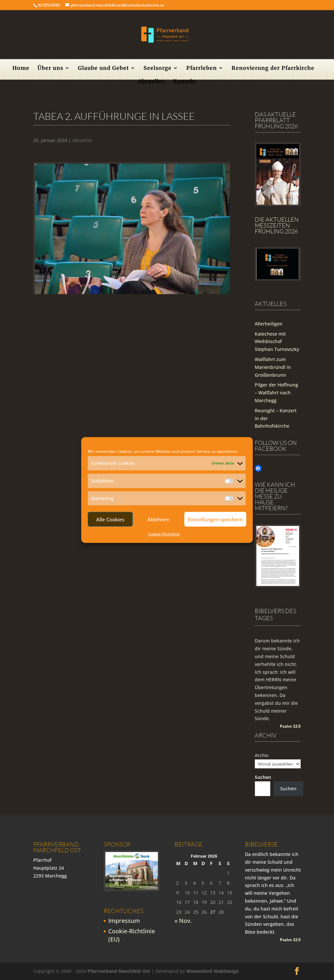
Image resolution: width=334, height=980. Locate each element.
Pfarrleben (202, 68)
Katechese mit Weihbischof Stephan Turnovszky (277, 342)
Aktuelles (151, 82)
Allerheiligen (269, 324)
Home (21, 68)
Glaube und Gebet (103, 68)
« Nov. (183, 921)
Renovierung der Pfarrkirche (273, 68)
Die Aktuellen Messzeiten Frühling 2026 (277, 225)
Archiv (262, 755)
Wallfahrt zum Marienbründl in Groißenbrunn (273, 367)
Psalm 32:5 (290, 726)
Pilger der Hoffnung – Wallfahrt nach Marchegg (276, 393)
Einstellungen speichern (215, 519)
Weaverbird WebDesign (213, 971)
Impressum (124, 921)
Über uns (50, 68)
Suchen (263, 777)
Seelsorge (158, 68)
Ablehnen (159, 519)
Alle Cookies (110, 519)
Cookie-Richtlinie (164, 534)
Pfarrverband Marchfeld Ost (119, 971)
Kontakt (184, 82)
